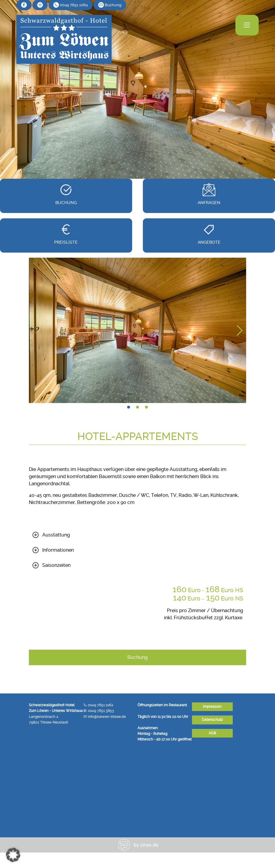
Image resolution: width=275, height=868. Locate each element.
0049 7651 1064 (101, 705)
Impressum (212, 707)
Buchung (137, 657)
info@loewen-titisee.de (107, 717)
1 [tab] (129, 407)
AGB (212, 733)
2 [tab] (137, 407)
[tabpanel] (137, 330)
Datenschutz (212, 720)
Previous (36, 330)
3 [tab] (146, 407)
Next (239, 330)
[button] (13, 855)
